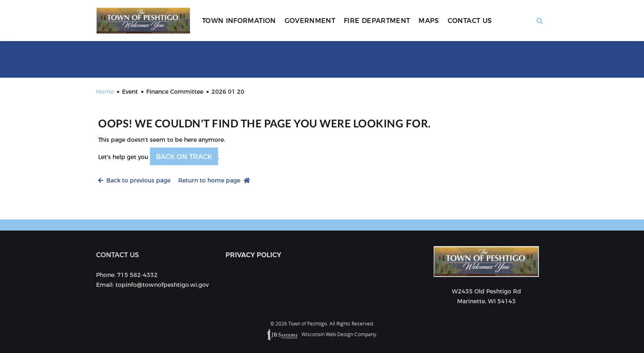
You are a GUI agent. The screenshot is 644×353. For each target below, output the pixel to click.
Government (310, 21)
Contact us (117, 255)
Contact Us (470, 21)
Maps (429, 21)
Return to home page (214, 180)
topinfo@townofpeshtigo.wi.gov (162, 285)
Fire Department (377, 21)
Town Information (239, 21)
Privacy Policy (253, 255)
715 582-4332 (137, 275)
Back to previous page (134, 180)
